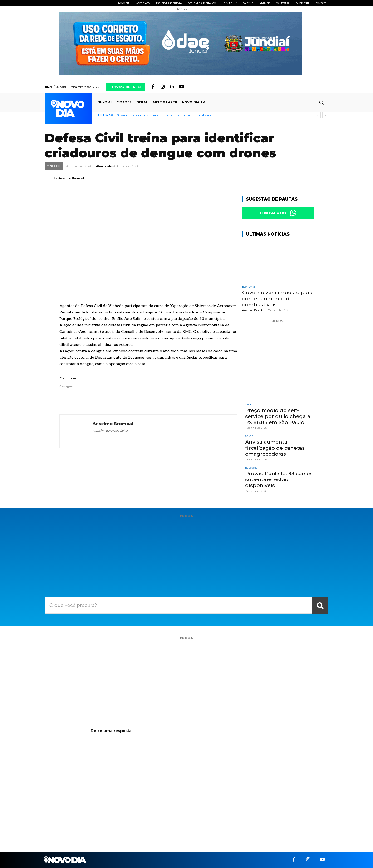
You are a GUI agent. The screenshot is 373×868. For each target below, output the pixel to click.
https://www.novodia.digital (110, 431)
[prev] (318, 115)
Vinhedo (54, 166)
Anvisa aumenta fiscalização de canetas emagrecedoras (275, 448)
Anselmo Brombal (71, 178)
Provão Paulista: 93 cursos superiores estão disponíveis (279, 480)
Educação (251, 468)
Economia (248, 287)
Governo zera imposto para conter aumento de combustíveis (164, 115)
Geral (248, 405)
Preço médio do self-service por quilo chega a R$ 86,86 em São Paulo (278, 416)
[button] (321, 102)
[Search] (320, 605)
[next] (325, 115)
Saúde (249, 436)
